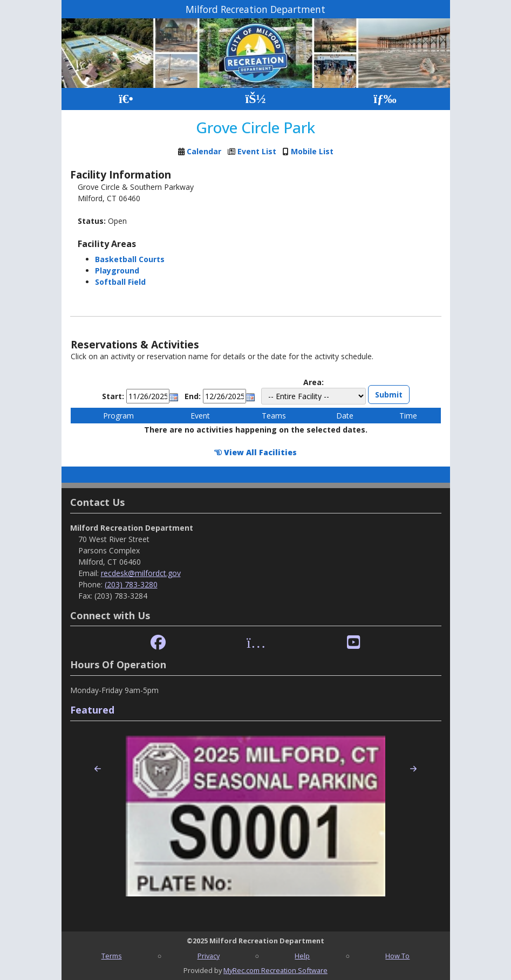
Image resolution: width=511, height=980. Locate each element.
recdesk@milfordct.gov (141, 573)
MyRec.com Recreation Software (275, 970)
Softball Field (120, 282)
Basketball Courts (130, 259)
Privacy (209, 956)
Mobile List (312, 151)
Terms (112, 956)
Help (302, 956)
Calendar (204, 151)
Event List (257, 151)
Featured (92, 710)
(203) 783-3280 (131, 584)
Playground (117, 270)
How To (397, 956)
